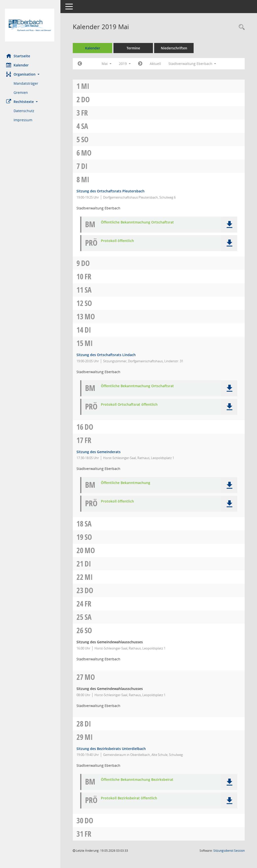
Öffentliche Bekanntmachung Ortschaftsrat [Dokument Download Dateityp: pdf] (139, 222)
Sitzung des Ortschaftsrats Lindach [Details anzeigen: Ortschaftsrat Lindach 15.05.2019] (107, 355)
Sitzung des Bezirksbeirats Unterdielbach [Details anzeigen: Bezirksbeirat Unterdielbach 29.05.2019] (112, 749)
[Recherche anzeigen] (240, 27)
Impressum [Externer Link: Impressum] (24, 120)
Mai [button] (108, 64)
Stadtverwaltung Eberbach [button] (194, 64)
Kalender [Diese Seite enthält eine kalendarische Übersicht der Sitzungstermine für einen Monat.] (19, 65)
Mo (88, 153)
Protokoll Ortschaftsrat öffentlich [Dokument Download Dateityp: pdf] (130, 405)
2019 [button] (126, 64)
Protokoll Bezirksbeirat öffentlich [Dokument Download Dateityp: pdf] (130, 798)
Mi (86, 86)
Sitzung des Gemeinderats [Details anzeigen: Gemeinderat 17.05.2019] (100, 452)
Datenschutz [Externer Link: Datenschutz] (25, 111)
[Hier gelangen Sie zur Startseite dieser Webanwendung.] (31, 25)
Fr (86, 113)
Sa (86, 126)
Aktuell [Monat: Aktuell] (157, 64)
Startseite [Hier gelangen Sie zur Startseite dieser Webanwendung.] (19, 56)
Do (87, 99)
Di (86, 166)
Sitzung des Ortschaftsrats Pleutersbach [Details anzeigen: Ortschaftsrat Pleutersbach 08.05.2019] (112, 191)
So (86, 139)
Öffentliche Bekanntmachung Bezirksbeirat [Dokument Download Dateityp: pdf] (138, 780)
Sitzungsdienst (229, 851)
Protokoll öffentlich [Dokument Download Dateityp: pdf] (119, 241)
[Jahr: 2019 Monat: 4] (81, 64)
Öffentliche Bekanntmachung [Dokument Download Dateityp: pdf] (127, 483)
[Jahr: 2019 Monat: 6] (141, 64)
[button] (31, 74)
